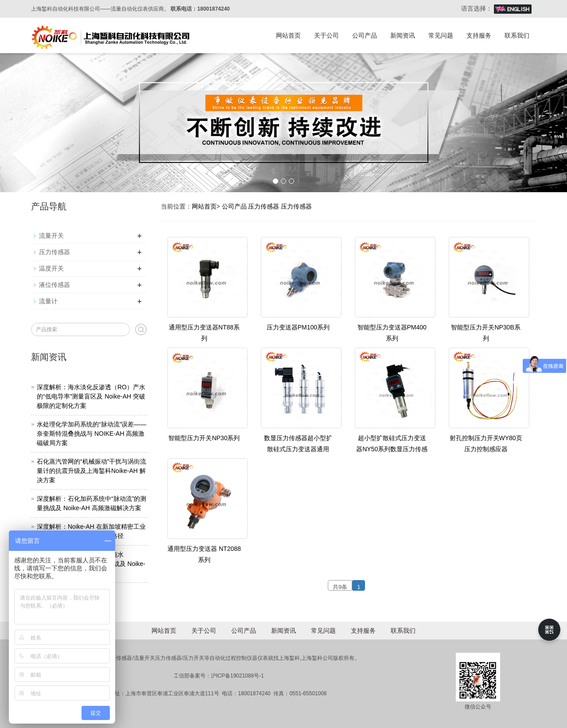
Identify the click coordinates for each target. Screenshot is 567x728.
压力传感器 (264, 206)
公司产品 (365, 35)
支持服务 (479, 35)
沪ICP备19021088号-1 (237, 676)
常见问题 (441, 35)
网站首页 (288, 35)
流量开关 (51, 236)
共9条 (340, 587)
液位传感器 (54, 285)
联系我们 (517, 35)
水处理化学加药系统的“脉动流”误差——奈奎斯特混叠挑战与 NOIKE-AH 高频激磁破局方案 (91, 434)
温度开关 (51, 268)
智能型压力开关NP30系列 (204, 438)
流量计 (48, 301)
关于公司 (326, 35)
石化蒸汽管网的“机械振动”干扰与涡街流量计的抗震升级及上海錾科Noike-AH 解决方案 (91, 471)
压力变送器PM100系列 (298, 327)
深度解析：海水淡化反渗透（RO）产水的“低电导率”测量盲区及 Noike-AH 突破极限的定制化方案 (91, 396)
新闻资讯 (403, 35)
